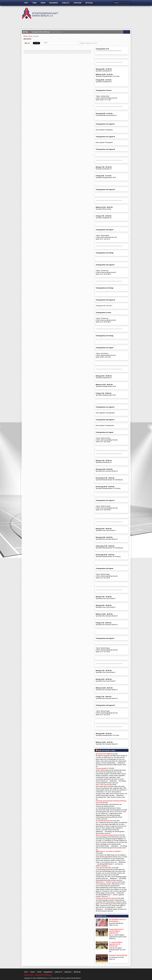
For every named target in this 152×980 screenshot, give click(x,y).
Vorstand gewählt (101, 768)
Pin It (46, 43)
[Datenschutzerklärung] (43, 975)
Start (26, 3)
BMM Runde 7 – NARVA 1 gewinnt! (107, 882)
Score (30, 36)
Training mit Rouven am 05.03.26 (106, 898)
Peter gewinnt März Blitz (104, 868)
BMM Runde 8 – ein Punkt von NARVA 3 (108, 851)
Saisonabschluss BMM (103, 754)
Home (25, 36)
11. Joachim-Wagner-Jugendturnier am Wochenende (116, 944)
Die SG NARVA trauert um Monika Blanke (117, 920)
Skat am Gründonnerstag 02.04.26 (107, 835)
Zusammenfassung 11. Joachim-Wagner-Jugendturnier (116, 931)
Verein (43, 3)
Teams (34, 3)
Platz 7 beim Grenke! (102, 785)
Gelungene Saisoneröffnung (41, 32)
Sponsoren (77, 3)
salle (28, 43)
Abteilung (89, 3)
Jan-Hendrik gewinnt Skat (104, 821)
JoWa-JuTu (66, 3)
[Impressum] (29, 975)
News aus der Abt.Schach (107, 750)
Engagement (54, 3)
